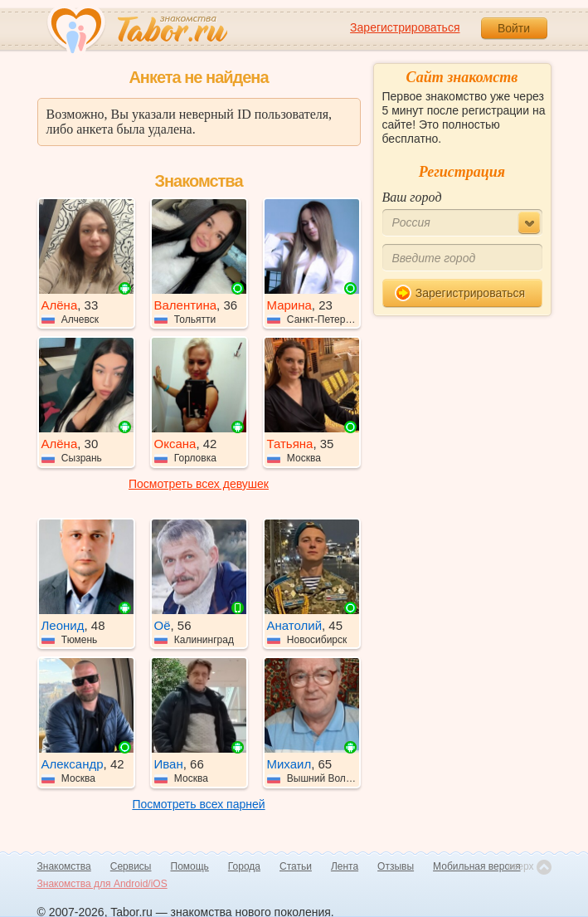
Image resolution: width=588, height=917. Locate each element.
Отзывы (396, 866)
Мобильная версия (477, 866)
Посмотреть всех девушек (199, 484)
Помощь (190, 866)
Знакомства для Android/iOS (102, 884)
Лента (345, 866)
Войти (514, 28)
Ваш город (412, 197)
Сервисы (131, 866)
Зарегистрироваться (405, 27)
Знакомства (64, 866)
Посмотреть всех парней (198, 804)
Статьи (296, 866)
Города (244, 866)
